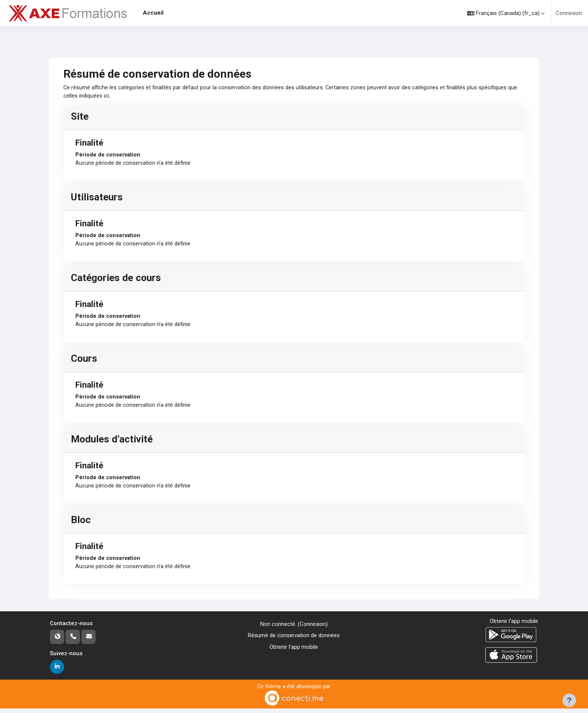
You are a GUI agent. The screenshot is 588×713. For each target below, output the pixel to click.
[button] (506, 13)
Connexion (569, 13)
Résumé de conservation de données (294, 639)
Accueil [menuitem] (153, 13)
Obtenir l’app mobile (294, 651)
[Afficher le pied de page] (569, 700)
